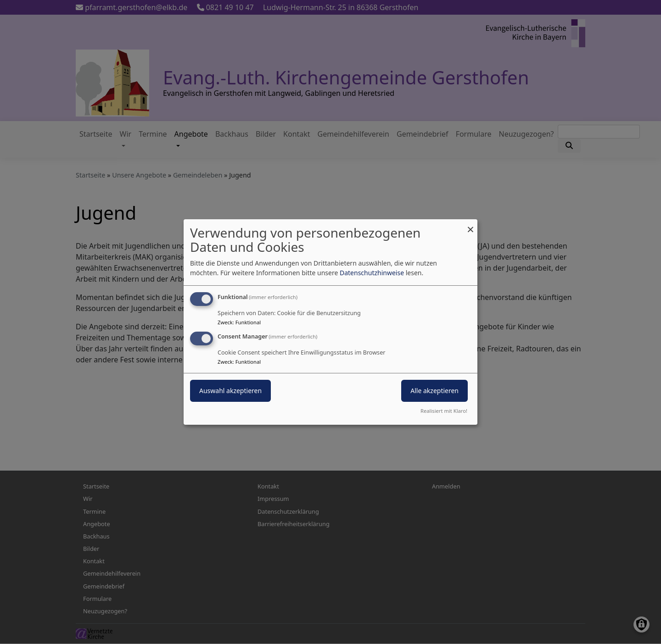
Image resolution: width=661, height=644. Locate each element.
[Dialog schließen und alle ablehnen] (471, 225)
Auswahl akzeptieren (230, 391)
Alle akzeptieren (434, 391)
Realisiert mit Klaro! (444, 411)
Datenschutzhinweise (372, 273)
